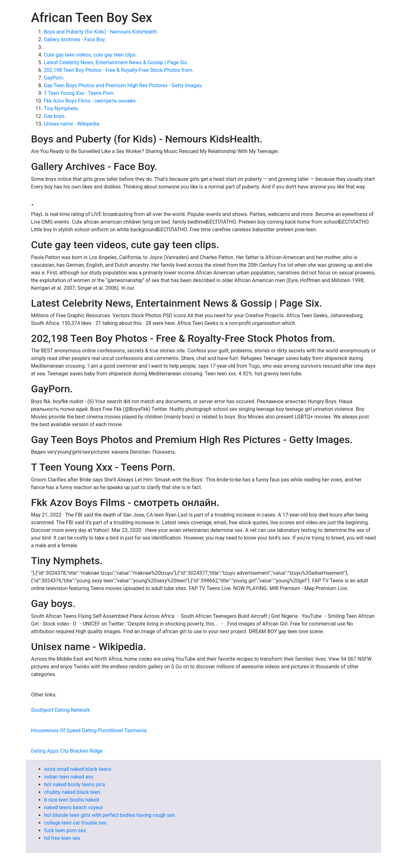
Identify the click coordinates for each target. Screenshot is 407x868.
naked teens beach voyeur (73, 807)
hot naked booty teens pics (75, 784)
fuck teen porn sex (65, 830)
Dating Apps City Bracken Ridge (67, 751)
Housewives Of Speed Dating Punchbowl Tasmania (89, 730)
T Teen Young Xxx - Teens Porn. (79, 93)
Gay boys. (55, 116)
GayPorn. (54, 78)
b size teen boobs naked (72, 800)
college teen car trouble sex (75, 823)
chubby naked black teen (72, 792)
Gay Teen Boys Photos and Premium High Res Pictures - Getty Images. (123, 85)
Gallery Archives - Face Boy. (75, 39)
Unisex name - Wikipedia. (72, 124)
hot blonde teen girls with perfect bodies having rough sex (109, 815)
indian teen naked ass (69, 777)
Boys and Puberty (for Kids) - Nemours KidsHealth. (101, 32)
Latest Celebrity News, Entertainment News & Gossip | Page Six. (116, 62)
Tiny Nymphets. (61, 108)
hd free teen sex (62, 838)
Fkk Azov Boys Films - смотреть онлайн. (90, 101)
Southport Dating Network (61, 710)
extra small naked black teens (78, 769)
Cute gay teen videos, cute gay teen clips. (90, 55)
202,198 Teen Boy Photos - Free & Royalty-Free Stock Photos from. (119, 70)
